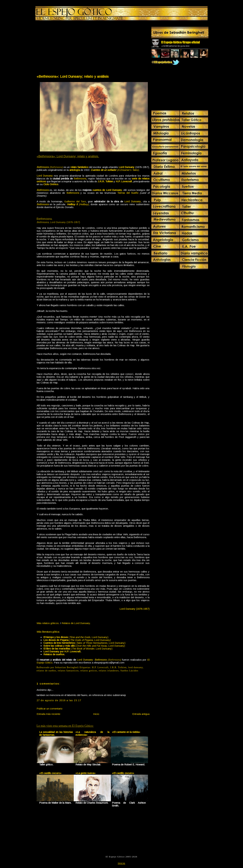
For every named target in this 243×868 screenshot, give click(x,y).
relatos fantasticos (68, 671)
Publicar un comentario (50, 709)
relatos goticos (89, 671)
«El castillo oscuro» (50, 773)
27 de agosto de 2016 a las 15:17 (59, 700)
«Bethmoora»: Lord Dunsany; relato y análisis (73, 76)
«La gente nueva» (85, 773)
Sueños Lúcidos (129, 671)
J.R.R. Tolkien (118, 667)
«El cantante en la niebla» (126, 732)
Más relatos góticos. (48, 623)
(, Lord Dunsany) (76, 637)
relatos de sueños (46, 671)
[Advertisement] (65, 48)
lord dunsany (136, 667)
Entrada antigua (141, 714)
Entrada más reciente (48, 714)
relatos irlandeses (109, 671)
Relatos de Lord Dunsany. (76, 623)
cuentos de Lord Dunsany (107, 190)
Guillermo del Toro (75, 201)
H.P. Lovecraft (100, 667)
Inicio (96, 714)
